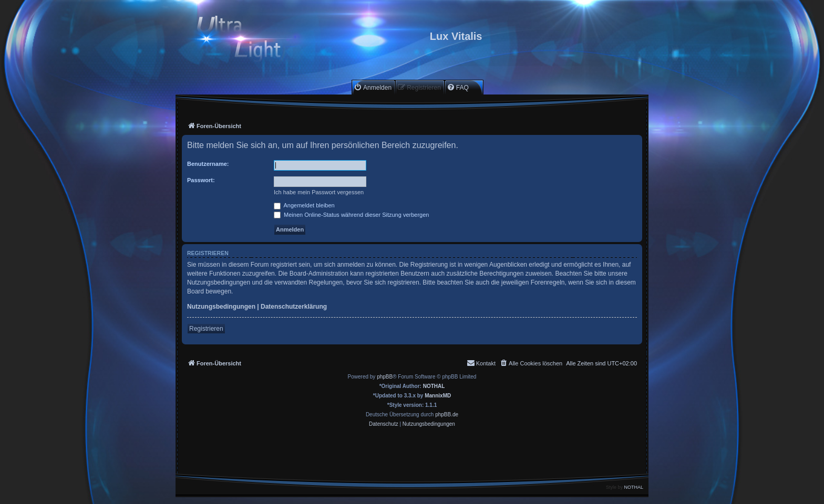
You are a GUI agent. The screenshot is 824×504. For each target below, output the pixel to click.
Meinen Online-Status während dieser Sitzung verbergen (351, 215)
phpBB (385, 377)
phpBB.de (447, 414)
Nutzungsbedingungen (221, 307)
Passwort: (201, 180)
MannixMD (438, 396)
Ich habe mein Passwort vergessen (319, 192)
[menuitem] (373, 87)
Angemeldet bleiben (304, 205)
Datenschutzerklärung (294, 307)
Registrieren (206, 329)
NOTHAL (434, 386)
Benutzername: (208, 164)
